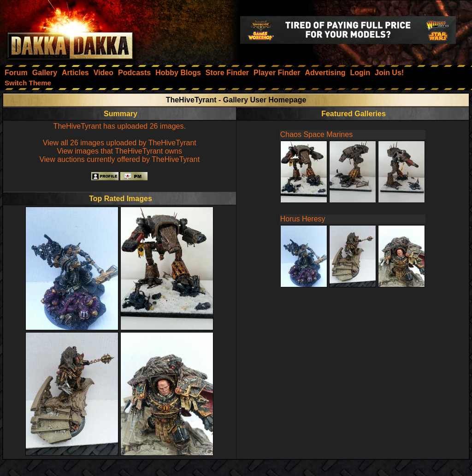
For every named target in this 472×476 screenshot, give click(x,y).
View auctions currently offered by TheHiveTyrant (119, 159)
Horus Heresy (303, 219)
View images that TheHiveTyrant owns (119, 151)
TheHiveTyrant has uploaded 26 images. (120, 126)
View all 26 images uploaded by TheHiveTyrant (120, 143)
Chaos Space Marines (316, 134)
